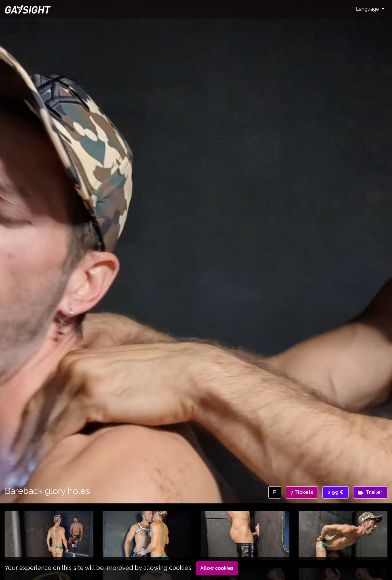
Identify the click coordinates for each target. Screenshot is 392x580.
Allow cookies (217, 568)
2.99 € (335, 492)
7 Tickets (302, 492)
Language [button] (368, 9)
